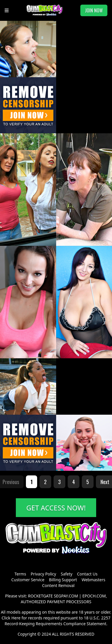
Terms (20, 574)
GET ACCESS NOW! (56, 508)
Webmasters (93, 580)
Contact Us (87, 574)
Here (16, 618)
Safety (67, 574)
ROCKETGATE (40, 596)
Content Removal (58, 585)
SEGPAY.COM (66, 596)
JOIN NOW (94, 10)
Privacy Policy (43, 574)
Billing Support (63, 580)
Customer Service (28, 580)
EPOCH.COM (94, 596)
